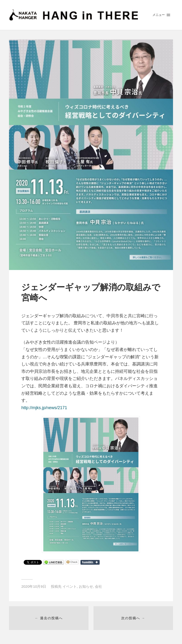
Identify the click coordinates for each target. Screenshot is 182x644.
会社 (98, 586)
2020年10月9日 (34, 586)
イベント (70, 586)
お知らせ (86, 586)
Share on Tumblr (90, 562)
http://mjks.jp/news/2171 (44, 408)
